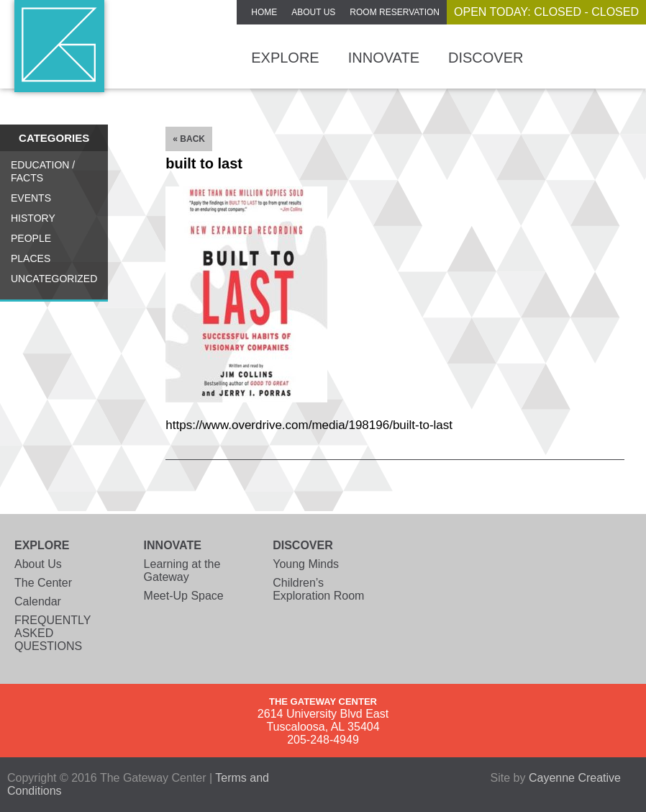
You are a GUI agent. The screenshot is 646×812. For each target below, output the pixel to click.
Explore (285, 58)
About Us (313, 12)
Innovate (384, 58)
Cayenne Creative (575, 778)
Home (264, 12)
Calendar (38, 601)
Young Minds (306, 564)
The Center (43, 583)
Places (31, 258)
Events (31, 198)
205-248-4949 (323, 740)
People (31, 238)
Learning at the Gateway (182, 570)
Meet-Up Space (184, 596)
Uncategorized (54, 279)
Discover (486, 58)
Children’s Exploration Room (318, 589)
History (33, 218)
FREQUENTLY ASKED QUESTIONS (53, 633)
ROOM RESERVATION (395, 12)
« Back (189, 139)
